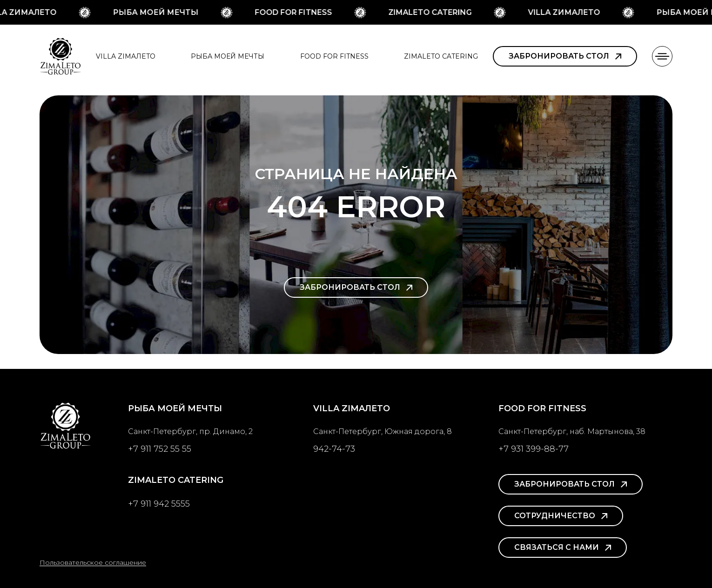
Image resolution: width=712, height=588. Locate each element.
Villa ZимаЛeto (566, 12)
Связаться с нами (563, 547)
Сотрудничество (561, 516)
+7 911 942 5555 (159, 504)
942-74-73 (334, 449)
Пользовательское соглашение (93, 562)
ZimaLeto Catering (432, 12)
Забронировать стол (565, 56)
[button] (662, 56)
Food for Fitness (295, 12)
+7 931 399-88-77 (534, 449)
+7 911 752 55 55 (160, 449)
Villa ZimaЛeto (126, 56)
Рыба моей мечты (157, 12)
